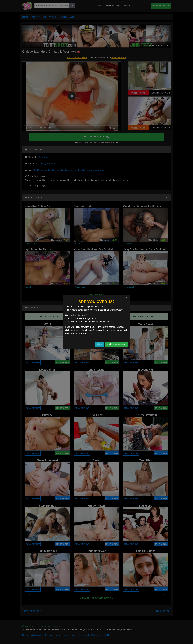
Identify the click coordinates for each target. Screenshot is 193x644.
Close (100, 344)
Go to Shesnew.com (116, 344)
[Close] (127, 297)
